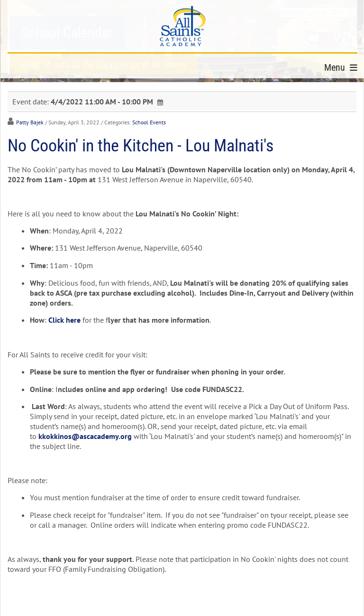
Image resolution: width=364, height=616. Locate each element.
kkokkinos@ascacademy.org (85, 436)
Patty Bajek (30, 122)
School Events (149, 122)
